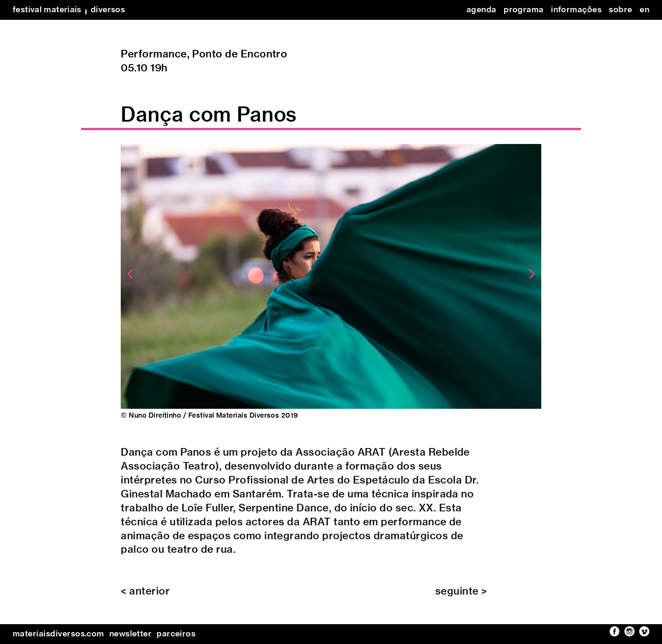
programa (524, 10)
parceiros (176, 634)
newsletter (131, 634)
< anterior (145, 596)
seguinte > (461, 596)
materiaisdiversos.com (58, 634)
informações (576, 10)
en (644, 10)
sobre (620, 10)
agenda (482, 10)
